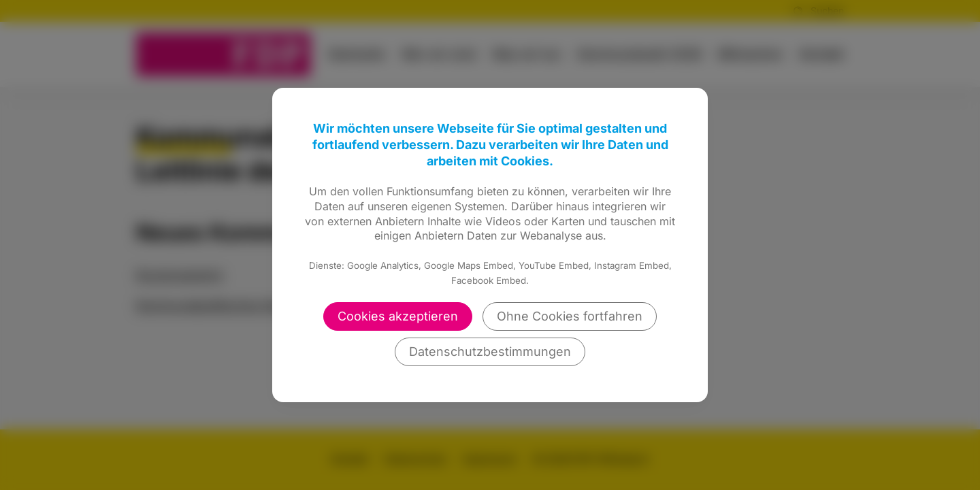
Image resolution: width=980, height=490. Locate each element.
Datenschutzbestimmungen (490, 352)
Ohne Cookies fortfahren (570, 316)
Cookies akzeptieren (398, 316)
